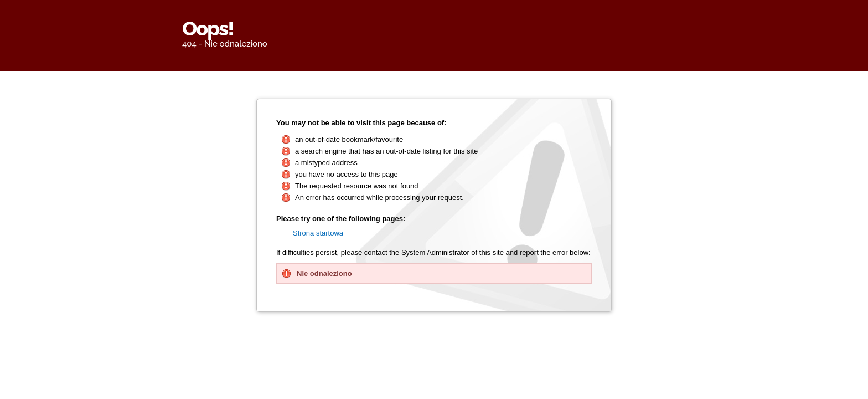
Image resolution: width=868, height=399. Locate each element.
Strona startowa (318, 233)
